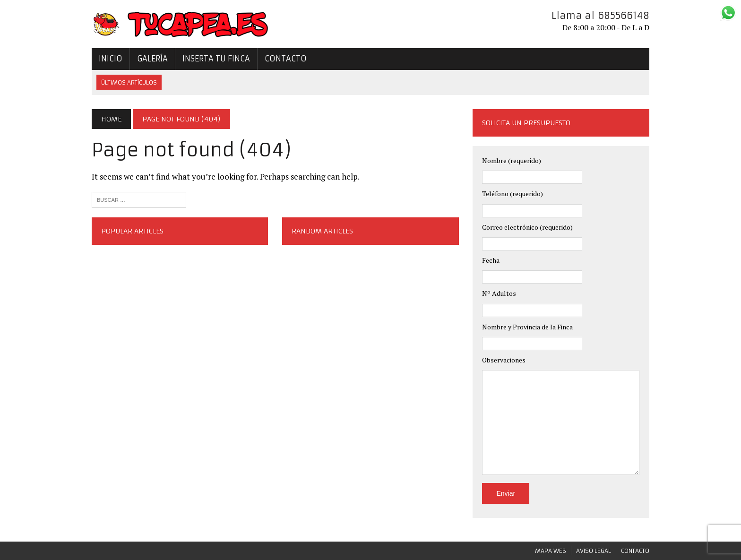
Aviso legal (594, 551)
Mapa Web (551, 551)
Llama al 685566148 (600, 15)
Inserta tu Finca (216, 59)
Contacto (286, 59)
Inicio (111, 59)
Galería (152, 59)
